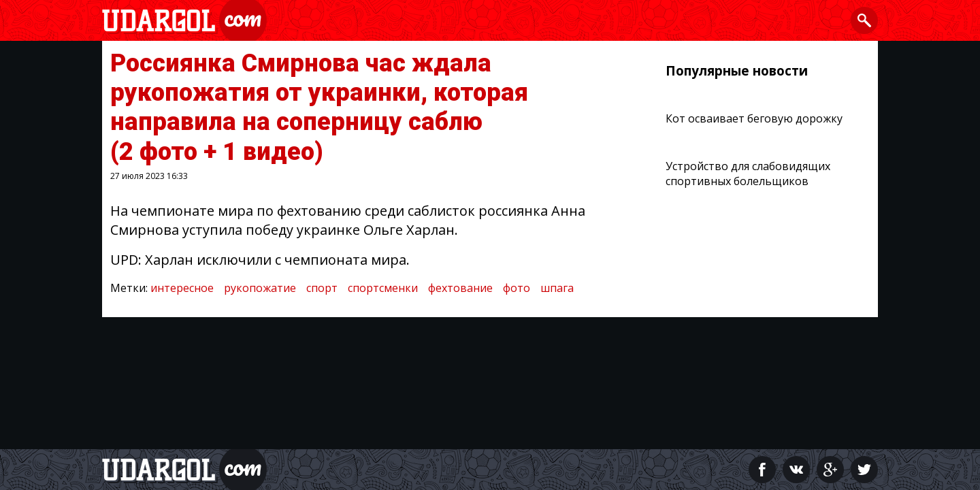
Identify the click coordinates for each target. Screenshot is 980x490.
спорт (322, 288)
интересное (182, 288)
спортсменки (383, 288)
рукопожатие (260, 288)
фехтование (460, 288)
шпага (557, 288)
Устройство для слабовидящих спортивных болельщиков (748, 174)
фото (517, 288)
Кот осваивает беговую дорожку (754, 118)
